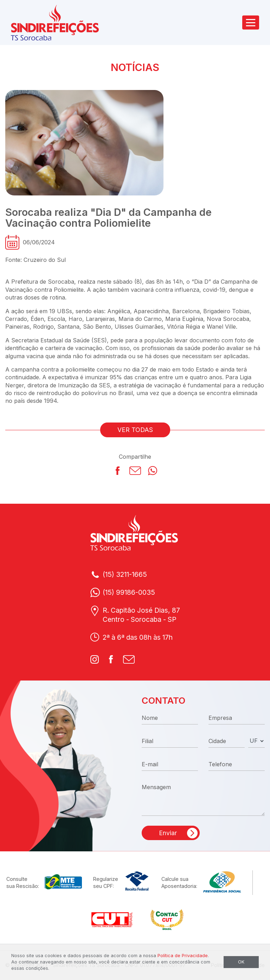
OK (241, 962)
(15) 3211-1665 (125, 574)
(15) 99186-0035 (129, 592)
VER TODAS (135, 430)
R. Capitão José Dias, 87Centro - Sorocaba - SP (141, 615)
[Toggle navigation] (251, 22)
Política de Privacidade (183, 956)
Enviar (168, 833)
